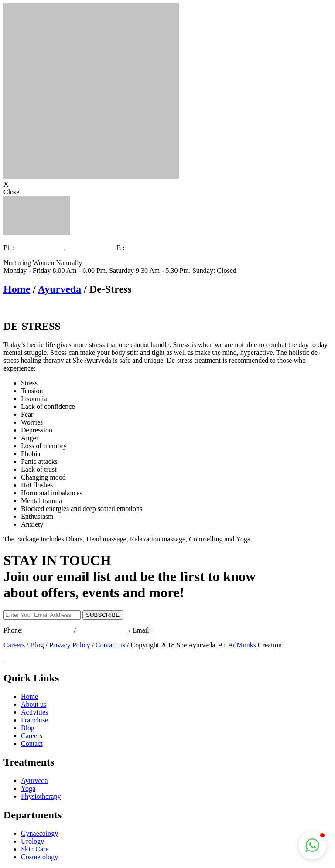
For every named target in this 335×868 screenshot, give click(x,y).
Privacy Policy (70, 645)
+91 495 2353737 (92, 248)
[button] (312, 845)
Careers (14, 645)
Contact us (110, 645)
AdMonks (242, 645)
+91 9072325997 (40, 248)
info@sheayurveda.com (160, 248)
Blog (37, 645)
